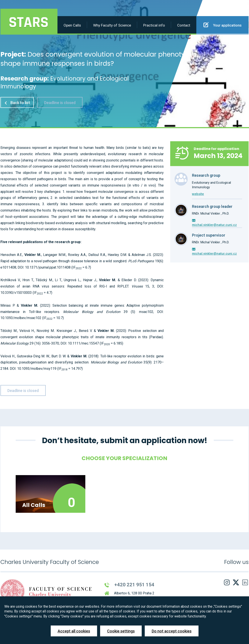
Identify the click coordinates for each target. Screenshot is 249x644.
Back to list (17, 102)
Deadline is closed (60, 102)
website (198, 194)
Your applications (223, 25)
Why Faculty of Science (112, 25)
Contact (184, 25)
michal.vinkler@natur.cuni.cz (214, 225)
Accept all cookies (74, 631)
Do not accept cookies (172, 631)
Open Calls (72, 25)
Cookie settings (121, 631)
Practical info (154, 25)
